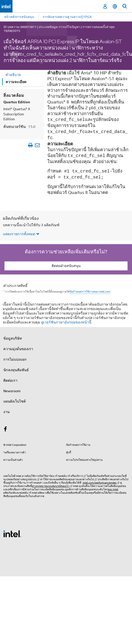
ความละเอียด (16, 82)
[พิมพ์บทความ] (30, 145)
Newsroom (12, 391)
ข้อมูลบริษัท (13, 338)
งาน (6, 412)
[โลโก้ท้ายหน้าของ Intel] (12, 534)
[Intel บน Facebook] (5, 430)
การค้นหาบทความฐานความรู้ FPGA (67, 17)
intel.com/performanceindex (100, 483)
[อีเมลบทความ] (37, 145)
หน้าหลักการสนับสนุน (19, 17)
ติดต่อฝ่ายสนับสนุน (66, 266)
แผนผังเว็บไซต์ (15, 401)
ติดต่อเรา (10, 381)
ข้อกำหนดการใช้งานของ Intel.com (90, 292)
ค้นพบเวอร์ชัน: (19, 127)
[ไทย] (115, 6)
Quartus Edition (17, 102)
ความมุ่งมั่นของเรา (18, 349)
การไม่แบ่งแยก (15, 360)
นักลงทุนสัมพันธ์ (16, 370)
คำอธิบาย (13, 75)
